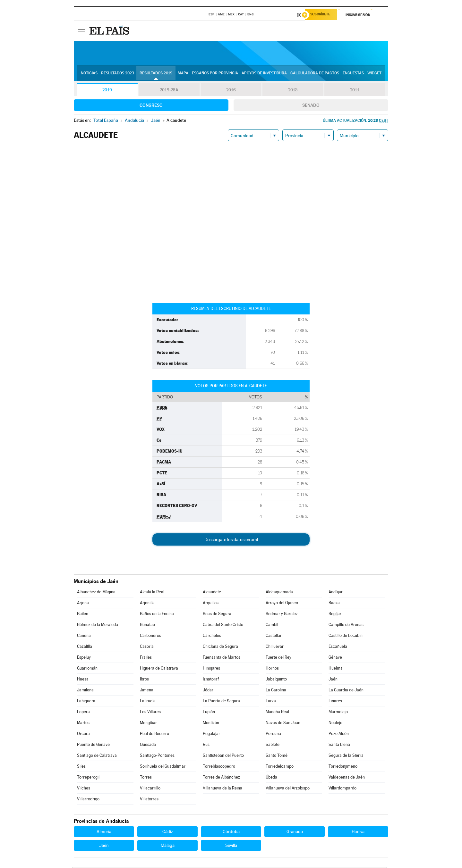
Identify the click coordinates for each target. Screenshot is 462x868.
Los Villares (150, 713)
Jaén (333, 680)
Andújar (336, 593)
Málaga (168, 846)
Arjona (83, 604)
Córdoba (231, 832)
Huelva (358, 832)
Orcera (83, 734)
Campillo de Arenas (346, 626)
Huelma (336, 669)
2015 (293, 91)
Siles (81, 767)
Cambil (272, 626)
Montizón (211, 724)
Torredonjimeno (343, 767)
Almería (104, 832)
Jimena (147, 691)
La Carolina (276, 691)
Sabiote (273, 745)
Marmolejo (338, 713)
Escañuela (338, 647)
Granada (295, 832)
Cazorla (147, 647)
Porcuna (273, 734)
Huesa (83, 680)
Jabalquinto (276, 680)
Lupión (209, 713)
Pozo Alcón (339, 734)
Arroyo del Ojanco (282, 604)
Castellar (274, 636)
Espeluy (84, 658)
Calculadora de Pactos (315, 74)
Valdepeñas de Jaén (347, 778)
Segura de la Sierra (346, 756)
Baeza (334, 604)
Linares (335, 702)
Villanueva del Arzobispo (288, 789)
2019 (107, 91)
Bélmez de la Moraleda (98, 626)
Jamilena (85, 691)
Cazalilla (85, 647)
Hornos (272, 669)
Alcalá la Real (152, 593)
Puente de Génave (93, 745)
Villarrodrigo (88, 800)
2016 (231, 91)
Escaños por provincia (215, 74)
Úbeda (271, 778)
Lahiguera (86, 702)
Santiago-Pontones (157, 756)
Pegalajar (211, 734)
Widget (374, 74)
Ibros (144, 680)
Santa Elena (339, 745)
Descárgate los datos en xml (231, 540)
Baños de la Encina (157, 615)
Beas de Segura (217, 615)
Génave (335, 658)
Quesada (148, 745)
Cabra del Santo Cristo (223, 626)
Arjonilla (147, 604)
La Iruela (148, 702)
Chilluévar (275, 647)
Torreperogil (88, 778)
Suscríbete (323, 15)
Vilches (84, 789)
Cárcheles (212, 636)
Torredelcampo (280, 767)
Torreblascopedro (219, 767)
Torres (146, 778)
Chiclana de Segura (220, 647)
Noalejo (335, 724)
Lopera (83, 713)
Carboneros (150, 636)
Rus (206, 745)
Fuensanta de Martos (222, 658)
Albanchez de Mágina (96, 593)
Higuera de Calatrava (159, 669)
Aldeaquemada (279, 593)
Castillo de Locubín (346, 636)
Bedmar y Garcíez (282, 615)
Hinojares (211, 669)
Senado (311, 106)
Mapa (183, 74)
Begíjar (335, 615)
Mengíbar (148, 724)
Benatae (147, 626)
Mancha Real (277, 713)
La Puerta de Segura (221, 702)
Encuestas (353, 74)
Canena (84, 636)
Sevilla (231, 846)
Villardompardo (342, 789)
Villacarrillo (150, 789)
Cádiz (168, 832)
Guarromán (87, 669)
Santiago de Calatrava (97, 756)
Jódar (208, 691)
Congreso (151, 106)
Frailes (146, 658)
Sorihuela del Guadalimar (163, 767)
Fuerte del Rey (278, 658)
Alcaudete (212, 593)
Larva (271, 702)
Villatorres (149, 800)
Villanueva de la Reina (222, 789)
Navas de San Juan (283, 724)
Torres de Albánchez (221, 778)
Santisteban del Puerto (223, 756)
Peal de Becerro (154, 734)
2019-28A (169, 91)
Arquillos (211, 604)
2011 (355, 91)
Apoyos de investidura (264, 74)
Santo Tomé (277, 756)
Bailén (83, 615)
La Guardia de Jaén (346, 691)
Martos (83, 724)
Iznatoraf (211, 680)
